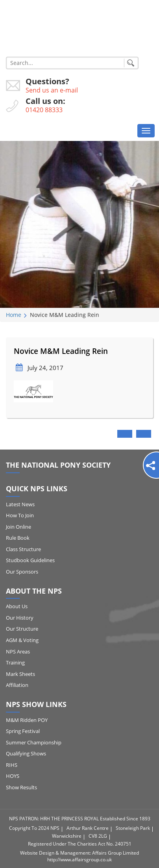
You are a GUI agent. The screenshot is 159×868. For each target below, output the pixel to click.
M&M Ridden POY (27, 720)
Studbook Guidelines (30, 560)
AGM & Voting (22, 640)
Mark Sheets (20, 674)
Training (15, 663)
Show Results (21, 787)
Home (14, 315)
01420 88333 (44, 110)
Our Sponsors (22, 572)
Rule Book (18, 538)
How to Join (20, 515)
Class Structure (23, 549)
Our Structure (22, 629)
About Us (17, 606)
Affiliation (17, 685)
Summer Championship (34, 742)
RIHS (12, 765)
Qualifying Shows (26, 753)
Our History (20, 618)
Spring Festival (23, 731)
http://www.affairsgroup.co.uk (79, 860)
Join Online (18, 527)
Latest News (20, 504)
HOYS (13, 776)
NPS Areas (18, 651)
